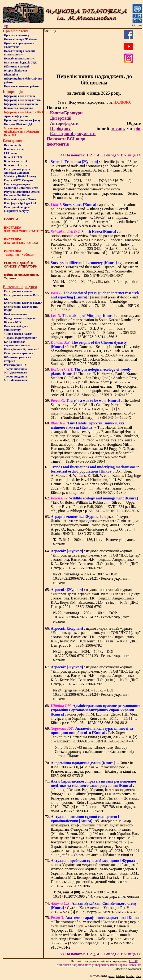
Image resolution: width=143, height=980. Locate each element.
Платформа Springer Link (20, 203)
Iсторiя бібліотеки (15, 71)
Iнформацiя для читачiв (19, 96)
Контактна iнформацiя (19, 108)
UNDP (133, 961)
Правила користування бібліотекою (19, 45)
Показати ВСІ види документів (66, 141)
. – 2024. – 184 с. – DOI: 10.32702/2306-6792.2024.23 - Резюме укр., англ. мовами (92, 656)
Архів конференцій (16, 116)
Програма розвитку (17, 35)
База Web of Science (16, 165)
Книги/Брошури (66, 113)
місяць (118, 128)
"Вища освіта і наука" (18, 334)
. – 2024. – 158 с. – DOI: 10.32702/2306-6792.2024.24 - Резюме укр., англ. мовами (92, 694)
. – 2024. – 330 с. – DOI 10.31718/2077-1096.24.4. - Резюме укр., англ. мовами (96, 894)
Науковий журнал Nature (20, 199)
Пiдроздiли (11, 75)
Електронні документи (73, 134)
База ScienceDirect (16, 161)
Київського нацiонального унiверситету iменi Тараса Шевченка (99, 965)
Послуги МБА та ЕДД (18, 124)
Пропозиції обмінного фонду (22, 120)
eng (5, 26)
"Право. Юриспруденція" (21, 338)
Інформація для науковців (21, 104)
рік (137, 128)
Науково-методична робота (21, 86)
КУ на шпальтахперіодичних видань (17, 344)
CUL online (11, 153)
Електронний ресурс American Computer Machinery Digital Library (20, 173)
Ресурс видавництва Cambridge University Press (21, 186)
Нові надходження (16, 314)
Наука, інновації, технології (22, 349)
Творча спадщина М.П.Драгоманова (16, 371)
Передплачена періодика (20, 318)
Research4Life (13, 145)
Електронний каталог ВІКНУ (23, 303)
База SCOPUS (13, 157)
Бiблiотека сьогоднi (16, 67)
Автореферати (64, 123)
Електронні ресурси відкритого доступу (17, 209)
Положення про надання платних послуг (20, 53)
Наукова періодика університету (16, 328)
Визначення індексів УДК (20, 63)
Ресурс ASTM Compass (19, 180)
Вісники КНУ (13, 322)
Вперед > (112, 155)
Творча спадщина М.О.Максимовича (16, 378)
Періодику (60, 128)
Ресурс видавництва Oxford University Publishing (22, 194)
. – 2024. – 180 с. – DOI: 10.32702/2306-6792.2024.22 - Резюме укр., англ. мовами (92, 617)
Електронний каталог (18, 291)
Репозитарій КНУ (15, 365)
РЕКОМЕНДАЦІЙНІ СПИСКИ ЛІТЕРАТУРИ (21, 265)
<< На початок (72, 155)
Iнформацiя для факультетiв (22, 100)
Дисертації (61, 118)
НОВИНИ (11, 219)
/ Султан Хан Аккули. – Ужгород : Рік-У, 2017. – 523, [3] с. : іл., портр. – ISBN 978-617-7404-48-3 (96, 908)
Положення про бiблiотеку (21, 39)
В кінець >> (131, 155)
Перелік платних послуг (19, 59)
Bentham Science (14, 149)
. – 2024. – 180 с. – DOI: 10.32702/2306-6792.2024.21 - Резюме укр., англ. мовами (92, 578)
